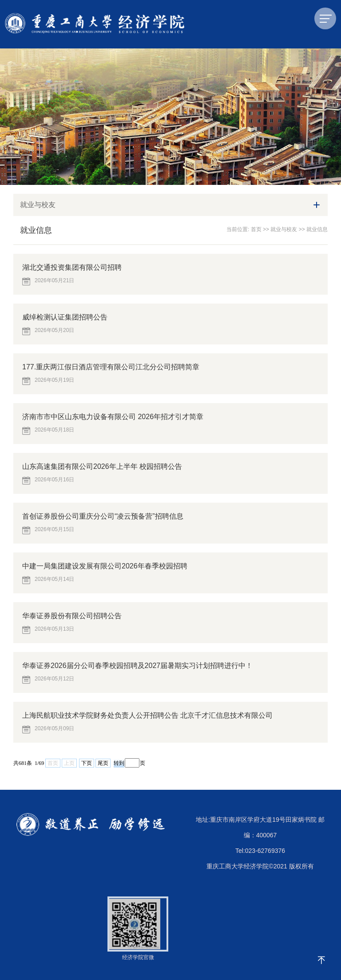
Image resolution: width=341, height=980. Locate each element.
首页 (256, 229)
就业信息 (317, 229)
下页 (87, 763)
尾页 (103, 763)
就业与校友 (284, 229)
